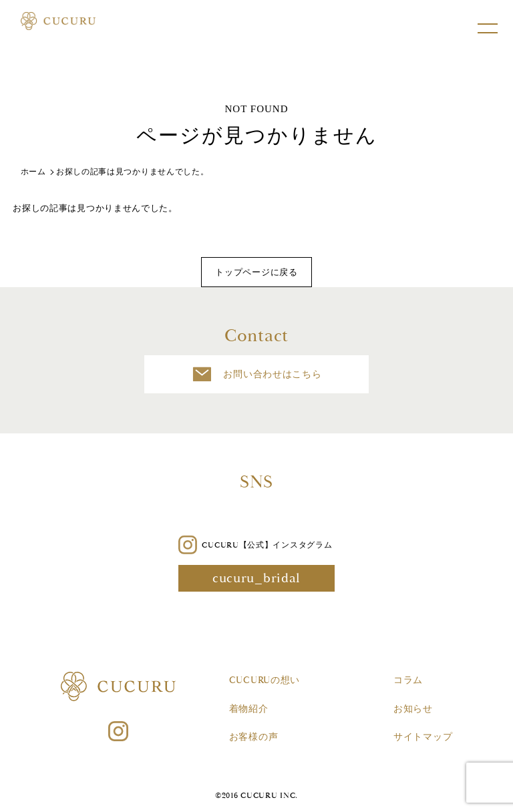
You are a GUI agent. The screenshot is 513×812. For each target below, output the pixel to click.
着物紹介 (249, 709)
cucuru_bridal (256, 578)
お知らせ (413, 709)
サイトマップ (423, 737)
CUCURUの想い (265, 680)
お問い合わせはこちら (257, 374)
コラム (408, 680)
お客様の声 (254, 737)
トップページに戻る (256, 272)
